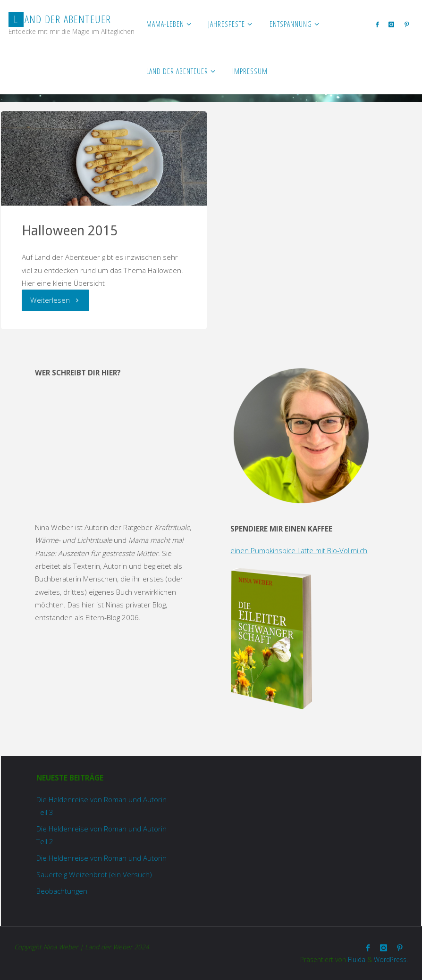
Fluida (356, 959)
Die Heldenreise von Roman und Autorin (101, 858)
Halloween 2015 (70, 231)
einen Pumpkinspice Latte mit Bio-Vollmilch (299, 550)
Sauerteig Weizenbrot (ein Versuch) (94, 874)
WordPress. (391, 959)
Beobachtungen (62, 891)
